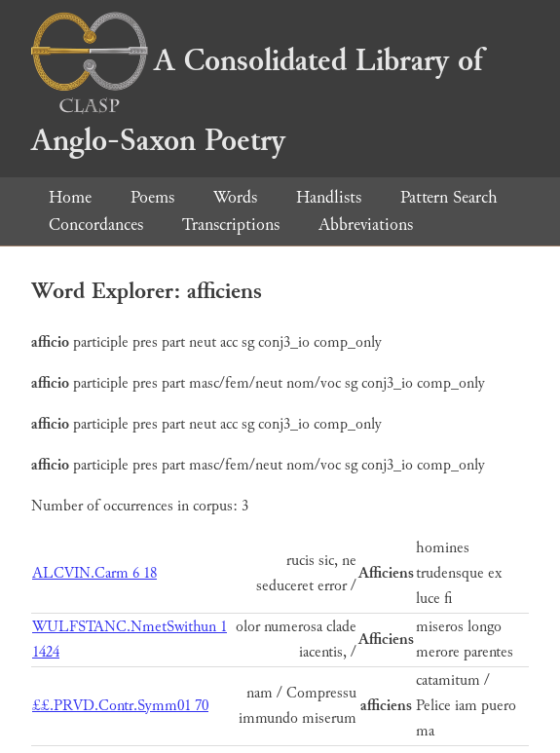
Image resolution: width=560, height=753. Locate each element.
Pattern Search (449, 197)
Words (235, 197)
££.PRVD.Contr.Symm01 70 (120, 706)
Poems (152, 197)
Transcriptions (231, 225)
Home (70, 197)
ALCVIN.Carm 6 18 (94, 573)
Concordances (96, 225)
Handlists (329, 197)
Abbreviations (366, 225)
